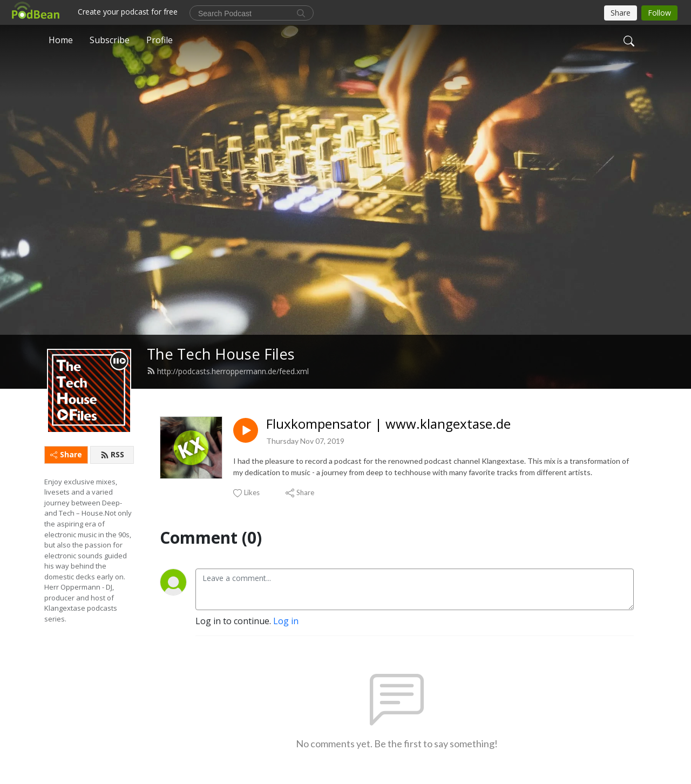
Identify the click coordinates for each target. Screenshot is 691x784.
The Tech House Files (221, 354)
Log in (286, 621)
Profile (160, 40)
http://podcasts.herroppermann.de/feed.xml (228, 371)
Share (66, 454)
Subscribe (110, 40)
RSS (112, 454)
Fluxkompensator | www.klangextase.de (388, 424)
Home (61, 40)
